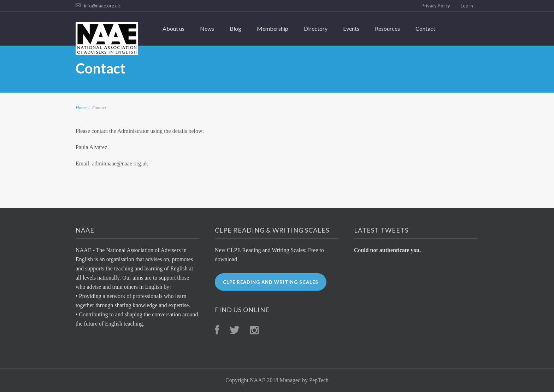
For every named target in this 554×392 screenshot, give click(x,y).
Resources (387, 28)
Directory (316, 28)
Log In (467, 6)
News (207, 28)
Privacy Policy (436, 6)
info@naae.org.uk (102, 6)
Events (351, 28)
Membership (273, 28)
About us (173, 28)
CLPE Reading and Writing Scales (271, 282)
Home (81, 108)
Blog (235, 28)
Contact (425, 28)
